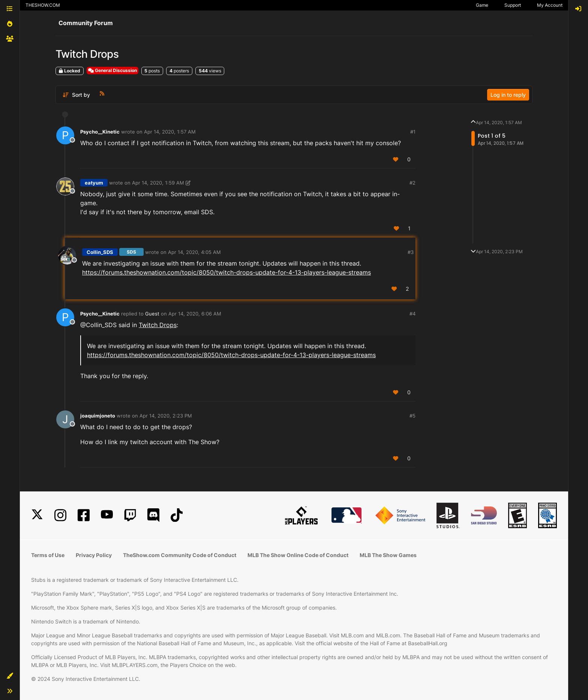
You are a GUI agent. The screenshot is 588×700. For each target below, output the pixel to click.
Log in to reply (508, 95)
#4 (412, 314)
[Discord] (153, 515)
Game (482, 5)
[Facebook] (84, 515)
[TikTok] (177, 515)
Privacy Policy (94, 555)
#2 (412, 183)
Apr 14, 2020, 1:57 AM (170, 132)
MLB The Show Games (388, 555)
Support (513, 5)
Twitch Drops (158, 325)
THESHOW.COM (43, 5)
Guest (152, 314)
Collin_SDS (100, 252)
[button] (10, 676)
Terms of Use (48, 555)
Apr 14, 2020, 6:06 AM (195, 314)
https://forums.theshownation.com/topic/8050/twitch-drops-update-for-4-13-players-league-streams (226, 272)
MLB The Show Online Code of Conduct (298, 555)
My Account (550, 5)
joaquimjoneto (98, 416)
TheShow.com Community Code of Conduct (180, 555)
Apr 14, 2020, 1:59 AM (158, 183)
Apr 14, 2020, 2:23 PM (166, 416)
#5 (412, 416)
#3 (411, 252)
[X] (37, 515)
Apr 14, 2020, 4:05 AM (194, 252)
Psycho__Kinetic (100, 132)
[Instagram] (60, 515)
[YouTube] (107, 515)
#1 (413, 132)
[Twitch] (130, 515)
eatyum (94, 183)
